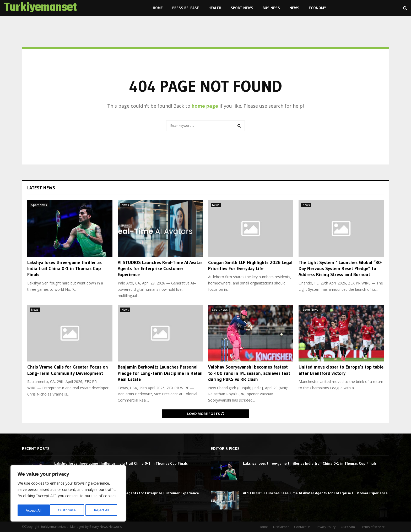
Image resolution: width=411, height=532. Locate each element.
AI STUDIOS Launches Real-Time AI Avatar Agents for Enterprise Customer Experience (160, 269)
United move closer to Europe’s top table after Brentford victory (341, 370)
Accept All (103, 510)
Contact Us (302, 527)
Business (271, 8)
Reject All (69, 510)
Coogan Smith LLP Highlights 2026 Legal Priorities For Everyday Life (250, 265)
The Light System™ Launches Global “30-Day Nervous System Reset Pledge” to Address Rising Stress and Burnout (340, 269)
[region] (68, 494)
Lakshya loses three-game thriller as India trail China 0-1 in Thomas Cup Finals (64, 269)
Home (158, 8)
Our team (348, 527)
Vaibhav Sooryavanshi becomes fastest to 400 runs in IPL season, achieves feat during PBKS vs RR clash (249, 373)
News (294, 8)
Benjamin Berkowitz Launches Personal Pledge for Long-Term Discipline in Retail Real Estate (160, 373)
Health (215, 8)
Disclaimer (281, 527)
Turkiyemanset (40, 8)
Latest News (41, 188)
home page (205, 106)
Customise (34, 510)
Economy (317, 8)
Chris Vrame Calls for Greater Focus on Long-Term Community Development (68, 370)
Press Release (186, 8)
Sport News (242, 8)
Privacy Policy (326, 527)
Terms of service (372, 527)
